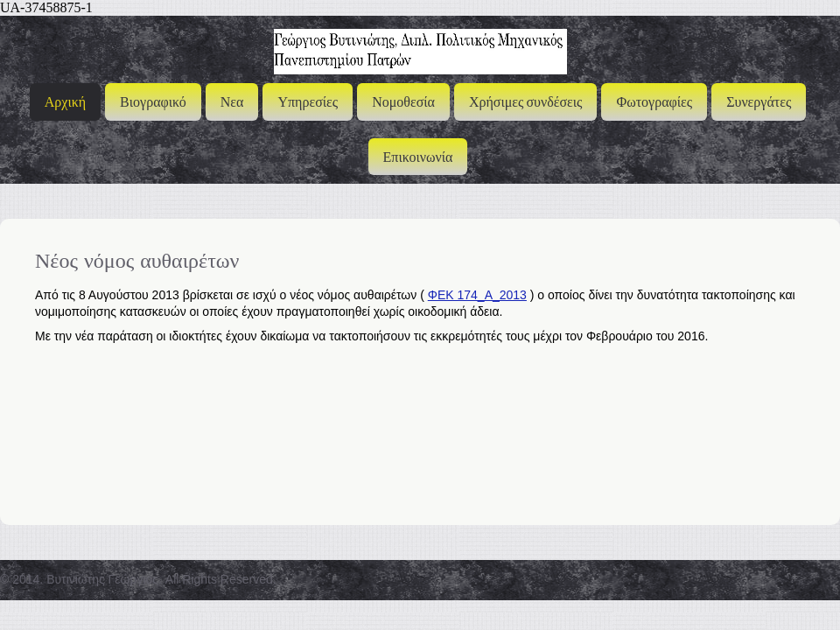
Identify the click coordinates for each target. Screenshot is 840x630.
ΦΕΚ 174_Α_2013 (477, 295)
